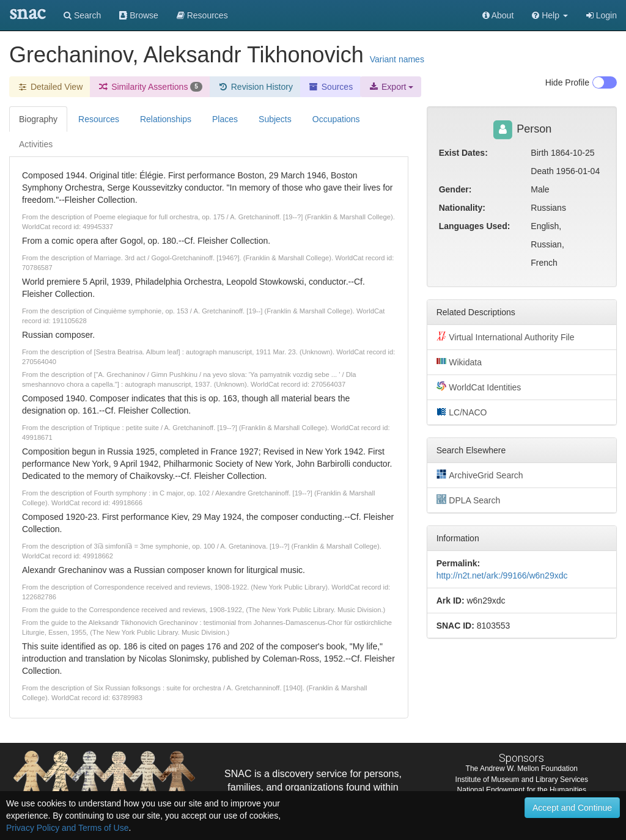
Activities (36, 144)
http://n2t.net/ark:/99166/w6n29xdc (502, 575)
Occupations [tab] (336, 119)
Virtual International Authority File (506, 337)
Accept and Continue (572, 808)
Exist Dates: (463, 153)
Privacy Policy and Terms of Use (67, 828)
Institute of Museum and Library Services (522, 780)
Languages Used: (475, 226)
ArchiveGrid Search (480, 475)
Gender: (455, 189)
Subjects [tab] (275, 119)
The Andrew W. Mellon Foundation (522, 769)
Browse (139, 15)
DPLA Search (469, 500)
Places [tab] (225, 119)
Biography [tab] (38, 119)
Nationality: (462, 208)
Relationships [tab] (166, 119)
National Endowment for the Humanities (522, 790)
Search (82, 15)
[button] (550, 15)
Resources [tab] (99, 119)
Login (602, 15)
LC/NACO (462, 412)
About (498, 15)
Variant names (397, 59)
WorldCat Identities (479, 387)
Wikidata (459, 362)
